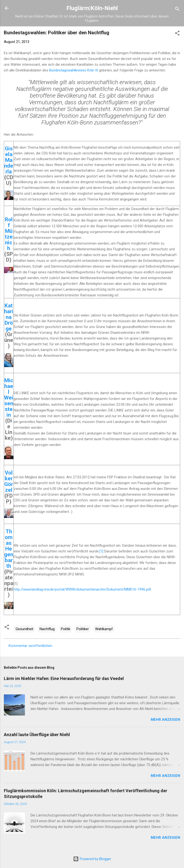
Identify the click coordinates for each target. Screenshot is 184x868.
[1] (101, 551)
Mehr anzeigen (165, 720)
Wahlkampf (104, 629)
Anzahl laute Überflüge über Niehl (37, 735)
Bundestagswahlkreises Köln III (74, 70)
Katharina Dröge (9, 317)
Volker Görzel (9, 481)
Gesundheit (24, 629)
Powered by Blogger (92, 859)
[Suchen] (177, 10)
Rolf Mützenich (9, 234)
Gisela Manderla (9, 160)
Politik (66, 629)
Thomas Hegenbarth (9, 549)
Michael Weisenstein (9, 398)
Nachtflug (47, 629)
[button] (177, 34)
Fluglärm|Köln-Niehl (92, 8)
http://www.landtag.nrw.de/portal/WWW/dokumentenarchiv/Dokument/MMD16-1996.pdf (82, 589)
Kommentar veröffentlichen (30, 646)
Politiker (83, 629)
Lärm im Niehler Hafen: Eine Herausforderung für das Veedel (64, 678)
